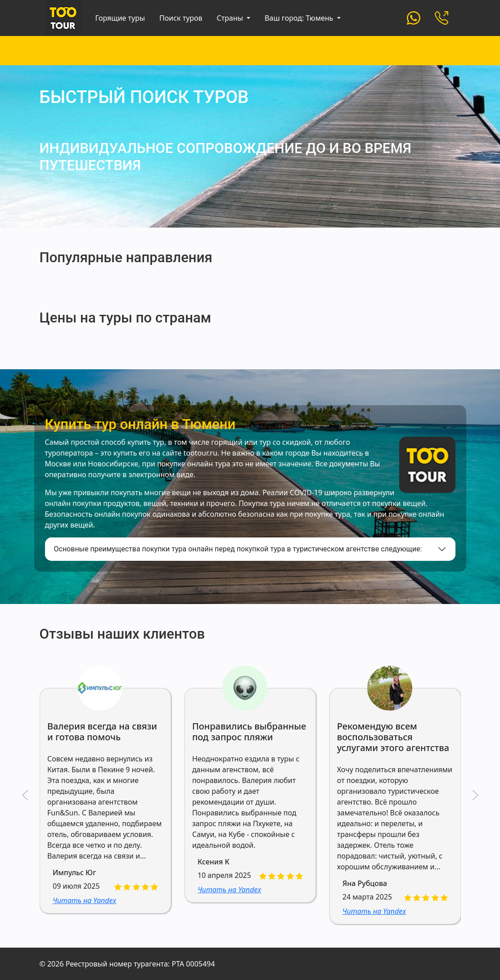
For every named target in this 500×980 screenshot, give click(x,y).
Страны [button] (231, 18)
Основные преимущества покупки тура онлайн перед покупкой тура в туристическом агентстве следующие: (238, 549)
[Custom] (414, 17)
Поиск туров (181, 18)
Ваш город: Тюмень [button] (300, 18)
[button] (25, 795)
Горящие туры (120, 18)
